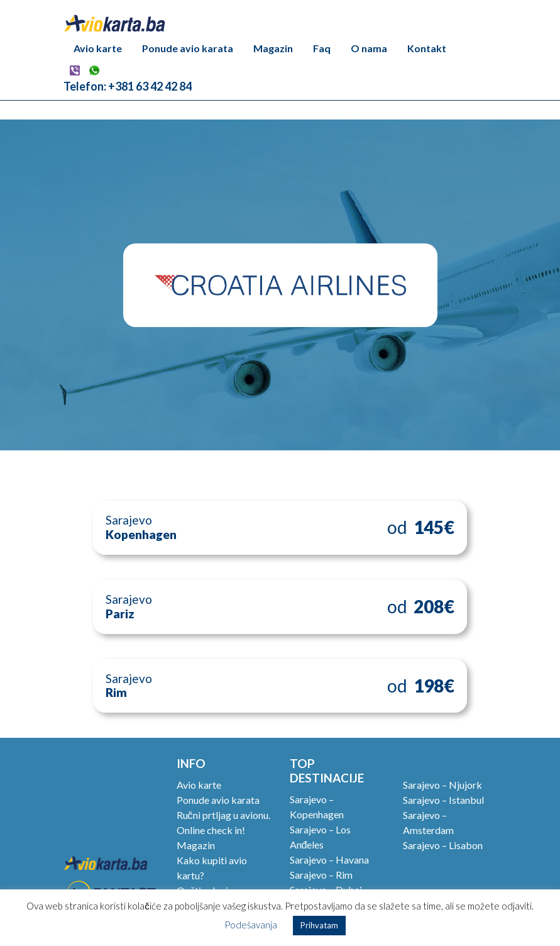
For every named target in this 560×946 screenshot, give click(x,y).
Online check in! (211, 830)
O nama (369, 48)
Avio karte (98, 48)
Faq (322, 48)
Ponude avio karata (188, 48)
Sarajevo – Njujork (442, 785)
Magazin (273, 48)
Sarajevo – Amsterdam (428, 822)
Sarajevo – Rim (321, 875)
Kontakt (427, 48)
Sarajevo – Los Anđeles (320, 837)
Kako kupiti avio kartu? (212, 868)
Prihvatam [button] (319, 925)
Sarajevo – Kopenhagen (317, 807)
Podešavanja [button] (251, 925)
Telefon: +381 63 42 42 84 (128, 86)
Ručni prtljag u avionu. (223, 815)
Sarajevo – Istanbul (443, 800)
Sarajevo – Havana (329, 860)
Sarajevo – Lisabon (443, 845)
